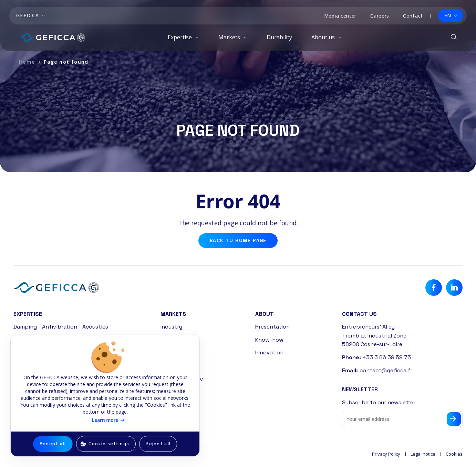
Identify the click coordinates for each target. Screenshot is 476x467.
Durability (279, 37)
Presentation (272, 327)
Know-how (269, 340)
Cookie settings (109, 444)
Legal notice (423, 454)
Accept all (53, 444)
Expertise (180, 37)
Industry (171, 327)
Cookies (454, 454)
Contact (413, 16)
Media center (340, 16)
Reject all (158, 444)
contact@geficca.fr (386, 370)
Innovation (269, 352)
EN (448, 15)
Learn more (105, 420)
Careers (380, 16)
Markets (230, 37)
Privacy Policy (386, 454)
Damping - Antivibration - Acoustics (61, 327)
